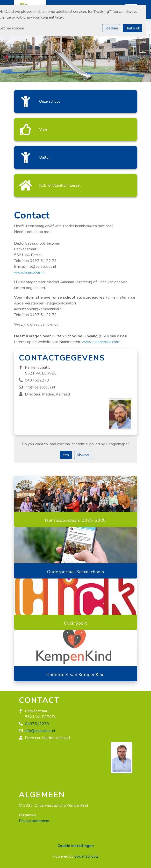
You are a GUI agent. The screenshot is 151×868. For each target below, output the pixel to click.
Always (83, 455)
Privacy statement (34, 821)
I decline (111, 28)
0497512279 (37, 380)
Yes (66, 455)
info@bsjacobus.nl (41, 267)
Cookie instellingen (76, 846)
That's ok (133, 28)
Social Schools (86, 856)
